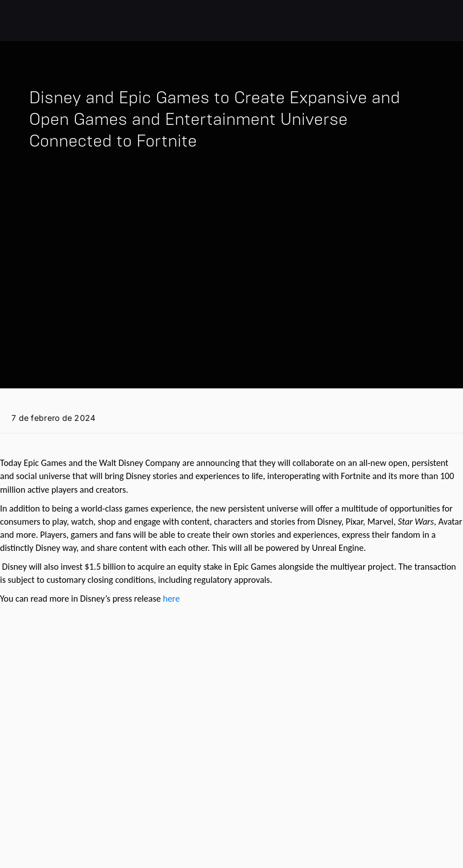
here (171, 599)
